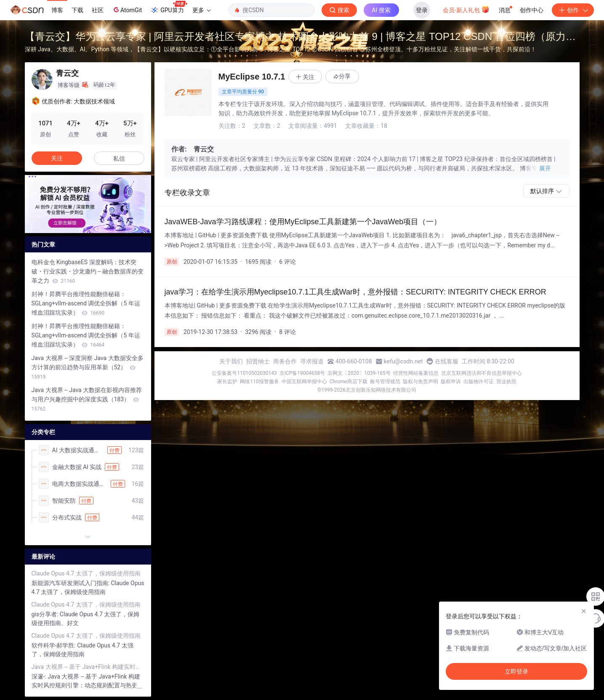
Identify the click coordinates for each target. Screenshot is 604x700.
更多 (202, 10)
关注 (57, 158)
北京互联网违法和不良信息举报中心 (482, 373)
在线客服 (447, 361)
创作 (573, 10)
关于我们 (231, 361)
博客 (57, 10)
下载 (77, 10)
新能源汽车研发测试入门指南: (71, 583)
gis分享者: (46, 614)
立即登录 (516, 671)
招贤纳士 (258, 361)
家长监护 (227, 382)
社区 (98, 10)
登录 (422, 10)
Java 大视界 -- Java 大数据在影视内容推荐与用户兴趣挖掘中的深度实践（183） (87, 399)
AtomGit (127, 10)
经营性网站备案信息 (416, 373)
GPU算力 (169, 8)
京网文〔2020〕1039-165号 (359, 373)
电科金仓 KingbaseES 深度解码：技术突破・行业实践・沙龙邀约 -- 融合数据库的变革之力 (88, 271)
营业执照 (506, 382)
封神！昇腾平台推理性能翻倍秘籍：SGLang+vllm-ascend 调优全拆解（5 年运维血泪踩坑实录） (86, 303)
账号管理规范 (385, 382)
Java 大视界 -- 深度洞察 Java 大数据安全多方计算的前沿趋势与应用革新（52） (88, 367)
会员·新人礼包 (466, 9)
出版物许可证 (479, 382)
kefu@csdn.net (403, 361)
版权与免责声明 (420, 382)
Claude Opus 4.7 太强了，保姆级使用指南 (86, 573)
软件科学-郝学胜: (55, 645)
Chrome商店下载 (349, 382)
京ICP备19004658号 (302, 373)
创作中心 (532, 10)
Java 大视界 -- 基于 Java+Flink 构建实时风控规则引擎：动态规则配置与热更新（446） (88, 667)
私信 (119, 159)
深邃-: (40, 676)
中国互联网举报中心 (304, 382)
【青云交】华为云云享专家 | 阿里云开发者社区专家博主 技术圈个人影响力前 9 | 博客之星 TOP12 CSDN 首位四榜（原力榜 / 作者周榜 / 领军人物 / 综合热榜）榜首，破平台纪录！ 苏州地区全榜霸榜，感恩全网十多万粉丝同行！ (300, 38)
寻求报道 (312, 361)
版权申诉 (451, 382)
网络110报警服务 (259, 382)
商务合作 (285, 361)
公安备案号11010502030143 (244, 373)
